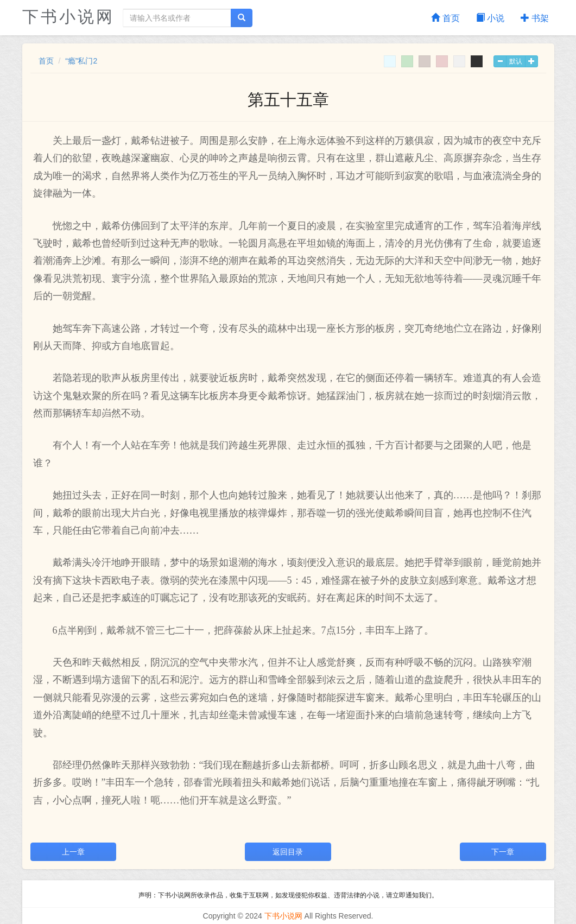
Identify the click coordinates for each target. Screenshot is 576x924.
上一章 (73, 852)
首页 (445, 18)
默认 (516, 61)
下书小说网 (68, 17)
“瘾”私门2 (81, 61)
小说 (490, 18)
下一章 (503, 852)
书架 (535, 18)
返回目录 (288, 852)
